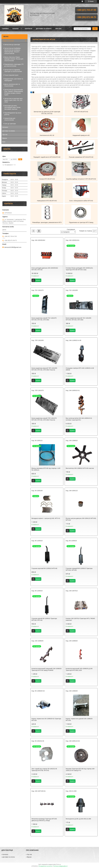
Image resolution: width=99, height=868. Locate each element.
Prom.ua (59, 864)
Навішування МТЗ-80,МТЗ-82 (47, 201)
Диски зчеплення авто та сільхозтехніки (12, 85)
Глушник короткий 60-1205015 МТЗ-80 (44, 568)
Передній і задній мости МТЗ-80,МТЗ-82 (47, 157)
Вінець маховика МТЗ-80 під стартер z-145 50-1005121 (46, 469)
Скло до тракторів (10, 124)
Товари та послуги (8, 41)
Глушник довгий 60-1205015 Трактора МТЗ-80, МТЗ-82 (44, 619)
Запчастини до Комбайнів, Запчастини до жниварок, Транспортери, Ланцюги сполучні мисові (13, 51)
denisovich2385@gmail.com (13, 247)
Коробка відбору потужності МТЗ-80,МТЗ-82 (81, 179)
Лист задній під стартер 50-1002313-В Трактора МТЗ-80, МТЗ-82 (44, 770)
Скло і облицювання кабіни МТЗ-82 (81, 201)
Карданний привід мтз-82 (81, 135)
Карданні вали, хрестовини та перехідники (14, 80)
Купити (38, 280)
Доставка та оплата (44, 29)
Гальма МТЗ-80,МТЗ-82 (47, 179)
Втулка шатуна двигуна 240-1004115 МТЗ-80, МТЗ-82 (81, 519)
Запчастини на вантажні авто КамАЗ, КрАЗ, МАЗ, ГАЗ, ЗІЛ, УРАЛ (13, 100)
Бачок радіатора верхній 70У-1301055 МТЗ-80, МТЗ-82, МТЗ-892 (78, 319)
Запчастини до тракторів (12, 45)
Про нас (58, 29)
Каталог (16, 29)
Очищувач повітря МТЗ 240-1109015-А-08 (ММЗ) (80, 369)
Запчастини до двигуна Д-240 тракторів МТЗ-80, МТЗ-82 (47, 113)
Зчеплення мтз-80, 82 (47, 135)
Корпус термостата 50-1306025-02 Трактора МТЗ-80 (46, 719)
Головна (5, 29)
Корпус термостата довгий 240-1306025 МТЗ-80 (79, 719)
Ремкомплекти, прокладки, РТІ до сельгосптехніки (14, 65)
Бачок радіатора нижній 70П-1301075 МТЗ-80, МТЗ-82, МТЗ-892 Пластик (44, 419)
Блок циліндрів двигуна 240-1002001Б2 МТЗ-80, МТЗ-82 (45, 269)
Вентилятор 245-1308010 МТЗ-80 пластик (80, 468)
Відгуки (5, 138)
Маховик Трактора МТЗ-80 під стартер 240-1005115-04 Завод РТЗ (80, 770)
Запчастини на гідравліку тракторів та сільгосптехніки (13, 71)
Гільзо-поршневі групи (11, 75)
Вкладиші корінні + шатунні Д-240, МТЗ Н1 (46, 518)
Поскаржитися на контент (45, 866)
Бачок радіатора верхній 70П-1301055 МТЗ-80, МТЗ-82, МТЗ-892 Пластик (44, 369)
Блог (4, 142)
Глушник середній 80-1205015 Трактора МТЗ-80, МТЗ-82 (79, 569)
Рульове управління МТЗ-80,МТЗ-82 (81, 157)
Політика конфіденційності (60, 866)
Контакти (28, 29)
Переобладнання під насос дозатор (13, 114)
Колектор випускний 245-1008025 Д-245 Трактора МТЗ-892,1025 (79, 669)
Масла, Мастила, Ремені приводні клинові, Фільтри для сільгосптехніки (14, 59)
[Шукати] (95, 29)
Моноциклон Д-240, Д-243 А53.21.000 (78, 819)
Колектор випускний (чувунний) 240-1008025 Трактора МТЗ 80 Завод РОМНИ (47, 669)
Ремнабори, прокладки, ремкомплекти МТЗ (47, 222)
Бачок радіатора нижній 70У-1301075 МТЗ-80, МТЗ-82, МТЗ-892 (44, 319)
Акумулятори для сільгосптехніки (10, 119)
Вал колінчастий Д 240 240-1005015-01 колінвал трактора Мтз (79, 419)
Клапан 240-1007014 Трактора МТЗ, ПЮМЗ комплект (80, 619)
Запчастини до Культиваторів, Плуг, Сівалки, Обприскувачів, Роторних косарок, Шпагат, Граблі (14, 92)
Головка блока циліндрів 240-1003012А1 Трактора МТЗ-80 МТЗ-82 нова (79, 269)
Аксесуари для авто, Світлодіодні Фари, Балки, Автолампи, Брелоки (13, 107)
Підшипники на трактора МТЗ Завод (81, 222)
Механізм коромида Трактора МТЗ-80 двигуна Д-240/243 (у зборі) (44, 820)
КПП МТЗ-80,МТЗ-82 (81, 112)
